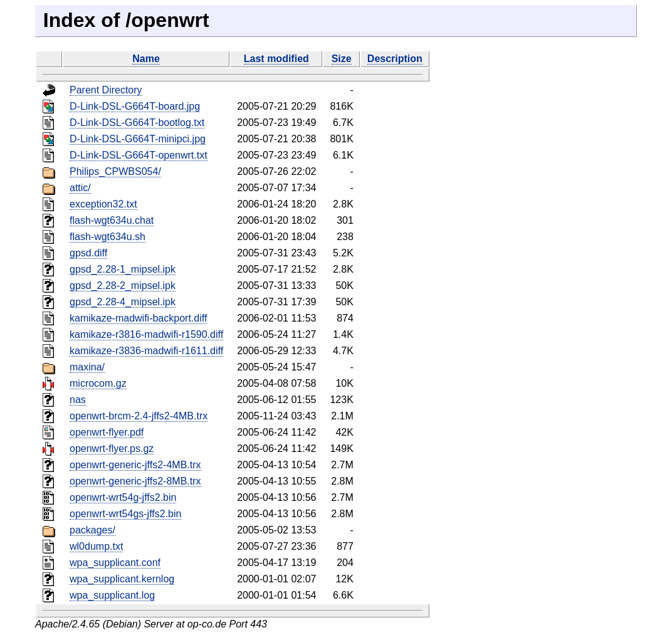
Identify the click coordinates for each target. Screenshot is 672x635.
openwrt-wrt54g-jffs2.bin (123, 497)
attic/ (80, 188)
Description (395, 59)
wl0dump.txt (96, 546)
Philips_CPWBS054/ (115, 171)
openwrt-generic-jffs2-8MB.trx (135, 481)
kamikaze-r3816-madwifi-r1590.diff (146, 334)
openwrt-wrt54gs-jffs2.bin (125, 514)
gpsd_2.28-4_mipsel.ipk (123, 302)
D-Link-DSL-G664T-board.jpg (135, 106)
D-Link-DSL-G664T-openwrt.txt (139, 155)
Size (342, 59)
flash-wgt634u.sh (108, 237)
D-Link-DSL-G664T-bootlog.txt (137, 123)
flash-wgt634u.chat (112, 220)
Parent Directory (106, 90)
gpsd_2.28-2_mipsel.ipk (123, 286)
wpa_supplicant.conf (115, 563)
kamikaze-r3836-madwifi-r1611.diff (146, 351)
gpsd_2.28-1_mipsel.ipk (123, 269)
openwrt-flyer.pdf (107, 432)
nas (78, 400)
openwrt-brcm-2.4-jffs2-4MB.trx (139, 416)
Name (146, 59)
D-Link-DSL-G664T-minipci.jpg (138, 139)
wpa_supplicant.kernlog (122, 579)
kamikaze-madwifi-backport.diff (138, 318)
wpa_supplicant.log (112, 595)
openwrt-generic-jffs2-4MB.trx (135, 465)
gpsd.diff (88, 253)
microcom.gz (98, 383)
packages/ (92, 530)
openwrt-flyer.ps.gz (112, 449)
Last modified (276, 59)
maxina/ (87, 367)
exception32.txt (103, 204)
